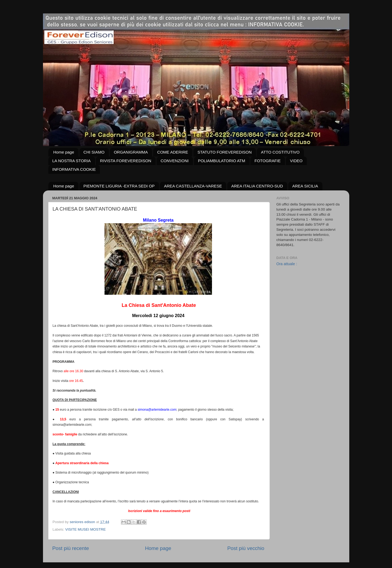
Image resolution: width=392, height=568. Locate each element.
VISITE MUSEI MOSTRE (86, 529)
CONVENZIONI (175, 161)
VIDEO (296, 161)
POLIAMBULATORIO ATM (222, 161)
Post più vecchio (246, 548)
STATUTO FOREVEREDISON (225, 152)
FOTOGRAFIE (267, 161)
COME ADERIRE (173, 152)
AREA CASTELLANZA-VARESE (193, 186)
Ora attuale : (287, 264)
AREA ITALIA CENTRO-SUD (257, 186)
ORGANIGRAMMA (131, 152)
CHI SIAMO (94, 152)
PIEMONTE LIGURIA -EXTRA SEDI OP (119, 186)
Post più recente (71, 548)
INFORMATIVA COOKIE (74, 169)
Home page (64, 152)
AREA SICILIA (305, 186)
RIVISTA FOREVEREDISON (126, 161)
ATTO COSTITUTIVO (280, 152)
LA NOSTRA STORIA (72, 161)
